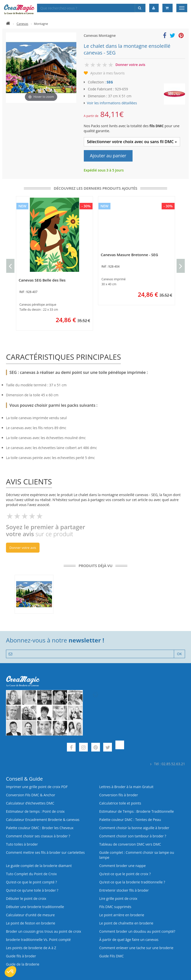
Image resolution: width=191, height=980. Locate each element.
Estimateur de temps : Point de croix (35, 811)
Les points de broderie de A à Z (31, 948)
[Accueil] (8, 24)
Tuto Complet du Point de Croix (31, 874)
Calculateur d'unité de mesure (30, 915)
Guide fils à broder (21, 956)
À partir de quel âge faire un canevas (129, 940)
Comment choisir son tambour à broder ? (133, 836)
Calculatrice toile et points (120, 803)
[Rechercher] (140, 8)
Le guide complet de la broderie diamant (39, 866)
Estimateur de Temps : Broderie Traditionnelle (137, 811)
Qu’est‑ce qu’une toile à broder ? (32, 890)
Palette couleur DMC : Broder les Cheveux (40, 828)
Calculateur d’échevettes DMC (30, 803)
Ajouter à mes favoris (107, 73)
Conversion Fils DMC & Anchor (31, 795)
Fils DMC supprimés (115, 907)
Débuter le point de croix (26, 898)
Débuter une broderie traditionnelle (35, 907)
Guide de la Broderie (23, 964)
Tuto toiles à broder (22, 844)
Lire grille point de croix (118, 898)
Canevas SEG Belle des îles (42, 280)
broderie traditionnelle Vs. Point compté (38, 940)
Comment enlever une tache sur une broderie (136, 948)
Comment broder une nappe (122, 866)
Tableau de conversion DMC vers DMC (130, 844)
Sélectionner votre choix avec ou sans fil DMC (132, 142)
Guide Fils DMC (112, 956)
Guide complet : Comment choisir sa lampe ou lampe (137, 855)
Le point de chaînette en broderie (126, 923)
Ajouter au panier (108, 156)
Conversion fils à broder (119, 795)
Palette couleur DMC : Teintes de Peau (130, 820)
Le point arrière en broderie (122, 915)
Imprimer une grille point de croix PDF (37, 787)
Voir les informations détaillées (112, 103)
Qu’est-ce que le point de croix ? (125, 874)
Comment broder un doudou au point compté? (137, 931)
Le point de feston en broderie (31, 923)
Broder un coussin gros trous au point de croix (44, 931)
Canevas (23, 24)
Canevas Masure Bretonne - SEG (129, 255)
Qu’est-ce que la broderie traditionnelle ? (132, 882)
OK (179, 654)
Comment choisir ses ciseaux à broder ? (38, 836)
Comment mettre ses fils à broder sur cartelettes (45, 852)
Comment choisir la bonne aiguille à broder (134, 828)
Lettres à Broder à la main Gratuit (126, 787)
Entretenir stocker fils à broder (124, 890)
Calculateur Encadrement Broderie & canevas (43, 820)
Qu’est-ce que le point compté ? (31, 882)
